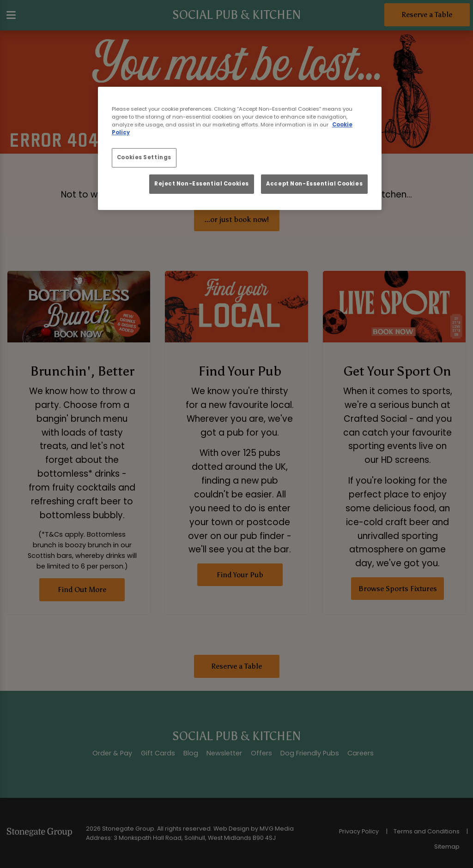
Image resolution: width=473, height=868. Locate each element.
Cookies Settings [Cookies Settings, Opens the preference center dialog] (144, 157)
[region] (240, 148)
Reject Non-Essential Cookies (202, 184)
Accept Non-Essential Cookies (314, 184)
